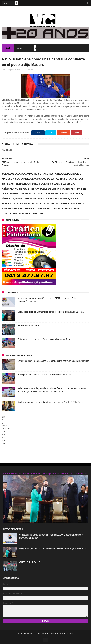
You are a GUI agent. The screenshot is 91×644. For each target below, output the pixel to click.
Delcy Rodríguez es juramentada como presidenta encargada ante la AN (51, 312)
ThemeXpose (69, 634)
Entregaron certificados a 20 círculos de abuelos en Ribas (45, 339)
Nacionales (29, 70)
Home (8, 48)
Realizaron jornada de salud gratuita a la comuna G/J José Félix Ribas (50, 402)
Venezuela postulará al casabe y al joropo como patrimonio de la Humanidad (53, 361)
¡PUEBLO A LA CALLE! (29, 326)
